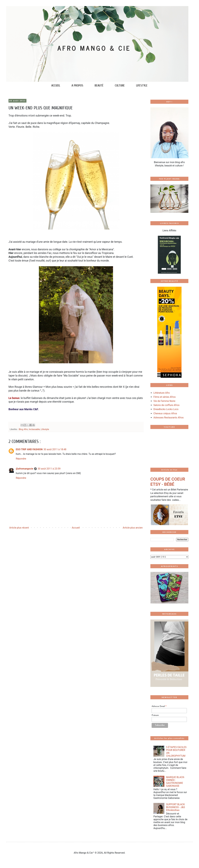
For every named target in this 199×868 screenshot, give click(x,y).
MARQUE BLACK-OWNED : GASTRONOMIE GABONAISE (175, 782)
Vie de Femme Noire (164, 401)
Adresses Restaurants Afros (169, 418)
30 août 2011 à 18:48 (55, 449)
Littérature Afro (162, 393)
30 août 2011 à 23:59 (49, 469)
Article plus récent (19, 528)
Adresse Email (159, 706)
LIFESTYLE (142, 85)
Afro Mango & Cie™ (84, 853)
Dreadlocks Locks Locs (166, 409)
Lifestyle (45, 429)
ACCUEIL (56, 85)
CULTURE (120, 85)
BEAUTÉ (99, 85)
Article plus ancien (133, 528)
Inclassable (34, 429)
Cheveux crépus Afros (165, 413)
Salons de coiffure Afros (166, 405)
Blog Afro (23, 429)
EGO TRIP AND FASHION (29, 449)
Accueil (76, 528)
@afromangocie (24, 469)
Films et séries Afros (165, 397)
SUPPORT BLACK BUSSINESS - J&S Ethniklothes (175, 807)
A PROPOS (77, 85)
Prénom (155, 715)
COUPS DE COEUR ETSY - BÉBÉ (168, 482)
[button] (153, 255)
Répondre (21, 459)
